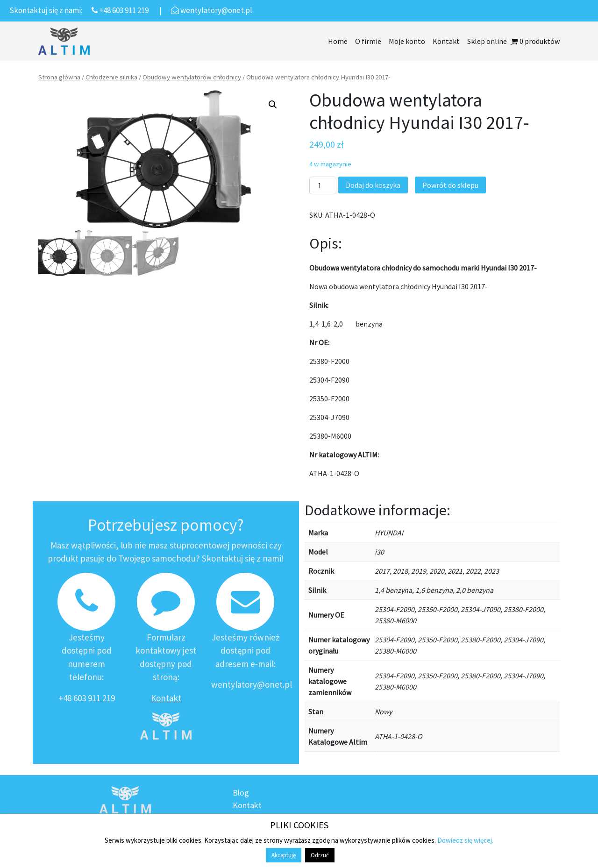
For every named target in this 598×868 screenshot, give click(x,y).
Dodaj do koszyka (373, 185)
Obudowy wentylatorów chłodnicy (192, 77)
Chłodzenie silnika (111, 77)
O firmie (368, 41)
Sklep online (487, 41)
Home (338, 41)
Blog (241, 793)
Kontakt (446, 41)
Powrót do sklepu (450, 185)
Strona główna (59, 77)
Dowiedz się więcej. (465, 840)
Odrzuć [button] (320, 855)
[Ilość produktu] (323, 185)
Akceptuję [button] (284, 855)
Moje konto (407, 41)
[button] (273, 105)
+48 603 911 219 (87, 698)
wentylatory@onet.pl (252, 684)
